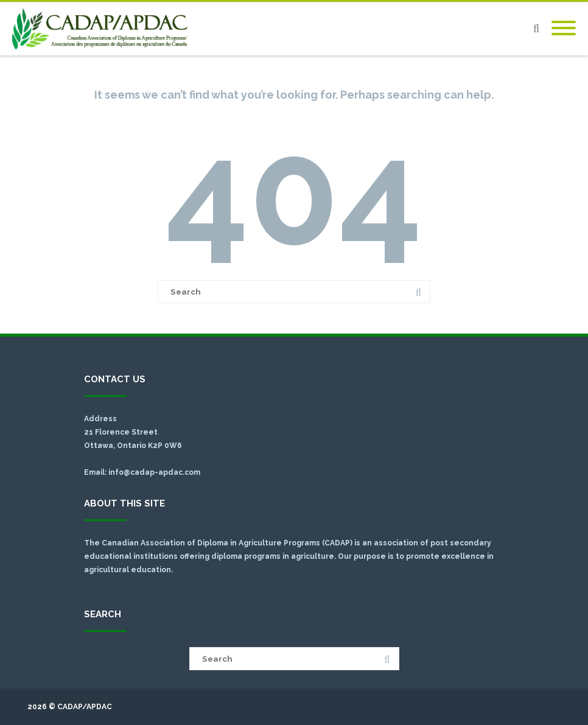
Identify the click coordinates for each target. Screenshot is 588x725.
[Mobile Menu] (564, 29)
